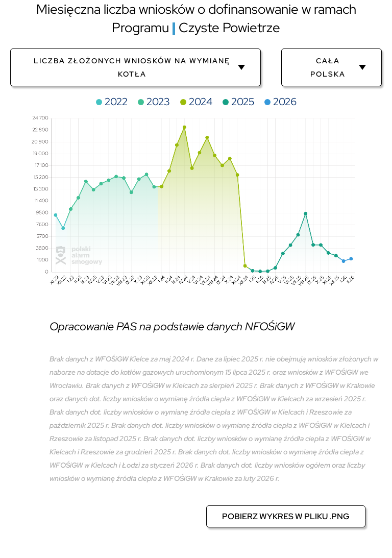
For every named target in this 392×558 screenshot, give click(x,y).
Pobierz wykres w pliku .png (286, 516)
